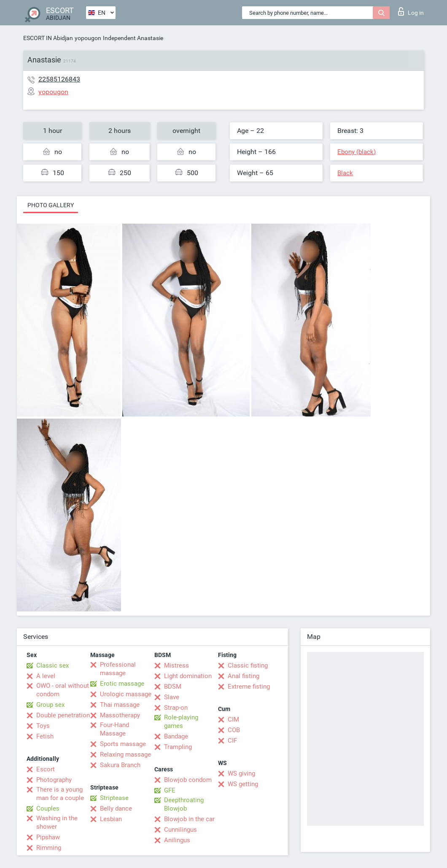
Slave (172, 697)
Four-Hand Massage (114, 729)
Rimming (49, 848)
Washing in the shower (57, 822)
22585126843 (59, 79)
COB (234, 730)
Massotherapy (120, 715)
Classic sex (53, 665)
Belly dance (116, 809)
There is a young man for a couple (60, 794)
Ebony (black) (357, 152)
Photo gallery (51, 205)
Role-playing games (181, 722)
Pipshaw (48, 837)
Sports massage (123, 744)
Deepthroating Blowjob (184, 804)
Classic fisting (248, 665)
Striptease (114, 798)
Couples (48, 809)
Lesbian (111, 819)
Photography (54, 780)
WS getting (243, 784)
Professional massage (118, 669)
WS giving (241, 773)
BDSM (173, 687)
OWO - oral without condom (63, 690)
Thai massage (120, 705)
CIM (233, 719)
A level (46, 676)
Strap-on (176, 708)
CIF (232, 741)
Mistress (176, 665)
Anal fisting (244, 676)
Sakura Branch (120, 765)
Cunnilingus (180, 830)
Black (345, 173)
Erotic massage (122, 684)
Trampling (178, 747)
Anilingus (177, 840)
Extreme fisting (249, 687)
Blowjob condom (188, 780)
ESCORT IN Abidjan (48, 38)
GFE (170, 790)
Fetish (45, 736)
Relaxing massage (125, 754)
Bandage (176, 736)
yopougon (88, 38)
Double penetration (63, 715)
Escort (46, 769)
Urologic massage (126, 694)
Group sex (50, 705)
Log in (411, 11)
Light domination (188, 676)
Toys (43, 726)
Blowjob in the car (189, 819)
